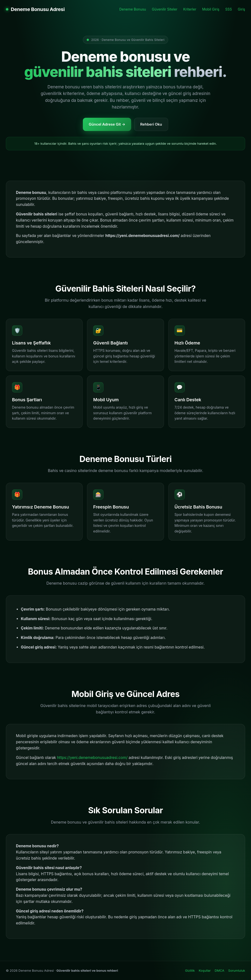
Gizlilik (190, 970)
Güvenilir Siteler (165, 9)
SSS (229, 9)
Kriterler (190, 9)
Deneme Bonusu (133, 9)
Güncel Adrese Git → (107, 124)
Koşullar (205, 970)
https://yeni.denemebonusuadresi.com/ (92, 758)
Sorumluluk (237, 970)
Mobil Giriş (211, 9)
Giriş (241, 9)
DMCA (220, 970)
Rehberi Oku (151, 124)
